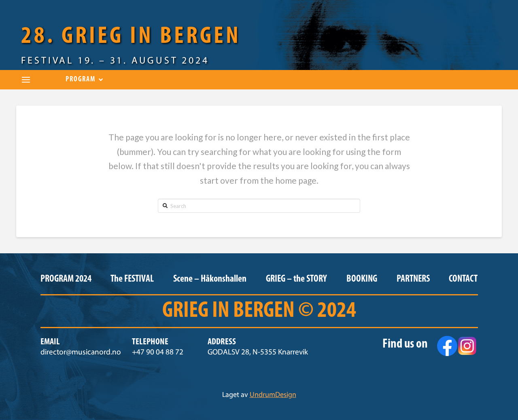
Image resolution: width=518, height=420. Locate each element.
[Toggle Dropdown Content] (26, 80)
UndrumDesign (273, 395)
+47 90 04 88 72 (158, 353)
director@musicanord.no (81, 353)
